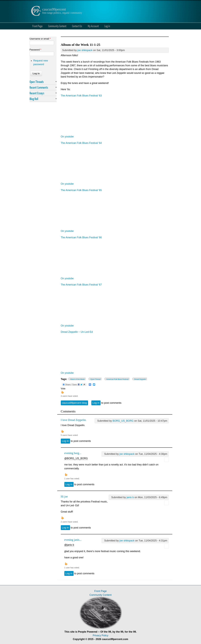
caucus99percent (54, 9)
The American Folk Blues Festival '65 (81, 190)
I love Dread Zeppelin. (74, 420)
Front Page (37, 26)
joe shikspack (85, 50)
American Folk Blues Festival (117, 379)
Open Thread (96, 379)
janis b (130, 497)
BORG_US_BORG (123, 421)
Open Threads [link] (37, 82)
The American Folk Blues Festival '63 (81, 96)
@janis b (69, 545)
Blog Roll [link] (34, 99)
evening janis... (73, 540)
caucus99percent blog (74, 403)
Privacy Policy (101, 635)
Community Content (57, 26)
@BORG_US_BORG (76, 458)
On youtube (67, 137)
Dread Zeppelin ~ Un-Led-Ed (77, 332)
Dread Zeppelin (140, 379)
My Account (93, 26)
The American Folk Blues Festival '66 (81, 237)
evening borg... (73, 453)
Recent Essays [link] (37, 93)
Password (35, 50)
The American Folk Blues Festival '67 (81, 285)
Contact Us (77, 26)
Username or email (40, 39)
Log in (107, 26)
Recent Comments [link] (39, 87)
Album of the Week (77, 379)
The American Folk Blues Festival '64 (81, 143)
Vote (63, 389)
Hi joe (64, 496)
